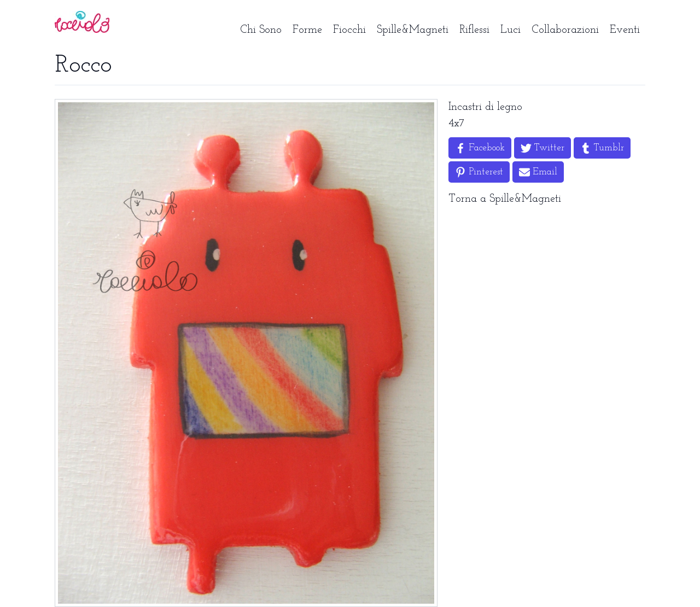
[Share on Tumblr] (602, 148)
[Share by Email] (538, 172)
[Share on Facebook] (480, 148)
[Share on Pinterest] (479, 172)
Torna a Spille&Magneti (505, 199)
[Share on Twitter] (542, 148)
